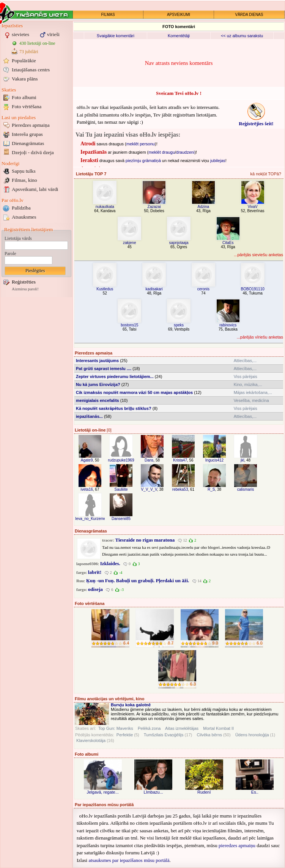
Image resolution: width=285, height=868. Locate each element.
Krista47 (180, 460)
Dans (149, 460)
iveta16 (87, 489)
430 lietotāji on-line (37, 43)
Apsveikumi (35, 189)
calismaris (246, 489)
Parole (10, 254)
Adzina (204, 207)
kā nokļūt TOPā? (266, 174)
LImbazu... (154, 792)
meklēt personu (141, 144)
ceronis (203, 289)
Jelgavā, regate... (102, 792)
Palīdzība (21, 208)
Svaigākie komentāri (116, 36)
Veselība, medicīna (251, 400)
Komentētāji (179, 36)
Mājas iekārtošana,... (253, 392)
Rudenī (204, 792)
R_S (211, 489)
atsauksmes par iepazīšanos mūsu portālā (129, 860)
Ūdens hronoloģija (252, 735)
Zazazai (154, 207)
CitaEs (228, 243)
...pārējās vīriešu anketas (260, 337)
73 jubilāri (29, 52)
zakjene (129, 243)
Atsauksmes (24, 217)
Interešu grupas (27, 134)
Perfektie (125, 735)
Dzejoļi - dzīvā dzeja (33, 152)
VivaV (253, 207)
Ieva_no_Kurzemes (91, 519)
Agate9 (87, 460)
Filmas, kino (24, 180)
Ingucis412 (214, 460)
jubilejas (218, 161)
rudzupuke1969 (121, 460)
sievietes (20, 34)
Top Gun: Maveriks (116, 728)
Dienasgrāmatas (28, 143)
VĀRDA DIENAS (249, 15)
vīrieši (53, 34)
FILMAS (108, 15)
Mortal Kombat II (218, 728)
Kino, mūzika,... (248, 384)
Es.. (255, 792)
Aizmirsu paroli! (25, 289)
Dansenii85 (121, 519)
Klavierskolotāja (91, 740)
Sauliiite (121, 489)
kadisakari (154, 289)
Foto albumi (24, 97)
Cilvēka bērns (209, 735)
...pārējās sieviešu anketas (258, 255)
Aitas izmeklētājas (182, 728)
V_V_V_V (149, 489)
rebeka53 (180, 489)
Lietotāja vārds (18, 238)
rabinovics (228, 325)
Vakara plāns (25, 79)
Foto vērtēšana (27, 106)
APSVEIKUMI (179, 15)
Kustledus (105, 289)
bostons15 (129, 325)
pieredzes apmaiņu (237, 845)
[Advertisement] (36, 413)
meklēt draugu (162, 152)
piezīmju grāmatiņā (143, 161)
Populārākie (24, 61)
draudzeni (185, 152)
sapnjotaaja (179, 243)
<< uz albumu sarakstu (242, 36)
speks (179, 325)
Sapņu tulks (24, 171)
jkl (242, 460)
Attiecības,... (245, 361)
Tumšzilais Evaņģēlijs (164, 735)
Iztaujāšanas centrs (31, 70)
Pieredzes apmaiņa (31, 125)
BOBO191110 (253, 289)
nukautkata (105, 207)
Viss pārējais (246, 377)
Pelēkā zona (149, 728)
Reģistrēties (24, 282)
